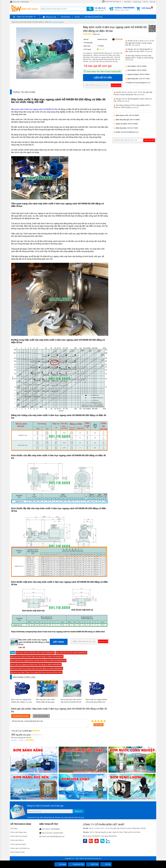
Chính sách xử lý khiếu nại (20, 848)
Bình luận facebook (41, 716)
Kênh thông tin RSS (17, 852)
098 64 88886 (142, 66)
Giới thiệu (127, 2)
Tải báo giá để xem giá (98, 66)
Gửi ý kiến (99, 725)
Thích (20, 740)
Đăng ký (78, 811)
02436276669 (58, 833)
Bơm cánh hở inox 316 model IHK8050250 (71, 653)
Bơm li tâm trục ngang (56, 22)
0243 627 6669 (144, 79)
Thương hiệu (65, 17)
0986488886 (55, 829)
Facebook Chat (76, 864)
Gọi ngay (61, 864)
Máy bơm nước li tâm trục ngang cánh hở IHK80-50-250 (34, 109)
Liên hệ (153, 2)
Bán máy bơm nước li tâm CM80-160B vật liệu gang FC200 (45, 702)
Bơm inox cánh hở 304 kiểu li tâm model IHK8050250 (35, 653)
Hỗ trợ (146, 2)
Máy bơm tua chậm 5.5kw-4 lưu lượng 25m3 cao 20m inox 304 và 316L (36, 672)
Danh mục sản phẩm (25, 17)
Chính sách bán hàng (112, 1)
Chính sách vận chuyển (19, 836)
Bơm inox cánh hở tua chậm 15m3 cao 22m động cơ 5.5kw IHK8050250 (37, 668)
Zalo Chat (93, 864)
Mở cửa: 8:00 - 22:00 (125, 9)
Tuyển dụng (137, 2)
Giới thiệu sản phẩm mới (93, 17)
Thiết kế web (83, 858)
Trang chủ (15, 22)
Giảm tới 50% (100, 9)
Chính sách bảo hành (18, 844)
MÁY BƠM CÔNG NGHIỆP (29, 22)
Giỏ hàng (146, 8)
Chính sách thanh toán (19, 832)
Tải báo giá (117, 39)
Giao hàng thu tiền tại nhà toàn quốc (104, 72)
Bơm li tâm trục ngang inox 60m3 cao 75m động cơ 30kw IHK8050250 (36, 664)
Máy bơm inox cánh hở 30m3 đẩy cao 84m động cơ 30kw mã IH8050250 (37, 657)
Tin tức (77, 17)
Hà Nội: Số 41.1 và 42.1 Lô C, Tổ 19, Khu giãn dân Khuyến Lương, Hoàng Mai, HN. (140, 43)
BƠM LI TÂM (43, 22)
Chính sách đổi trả (17, 840)
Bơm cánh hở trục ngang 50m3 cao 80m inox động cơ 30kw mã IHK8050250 (38, 661)
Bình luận (96, 34)
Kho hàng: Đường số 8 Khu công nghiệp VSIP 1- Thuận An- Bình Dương (139, 58)
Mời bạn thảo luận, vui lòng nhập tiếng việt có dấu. (50, 723)
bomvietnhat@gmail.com (141, 83)
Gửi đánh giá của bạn (21, 716)
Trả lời (13, 740)
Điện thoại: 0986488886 (19, 2)
